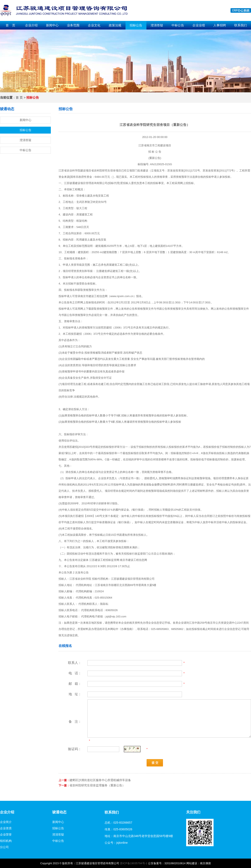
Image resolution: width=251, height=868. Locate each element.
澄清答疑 (157, 25)
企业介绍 (31, 25)
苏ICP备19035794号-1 (134, 863)
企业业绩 (199, 25)
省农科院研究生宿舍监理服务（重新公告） (97, 785)
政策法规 (115, 25)
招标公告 (136, 25)
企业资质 (6, 828)
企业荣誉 (6, 835)
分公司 (4, 847)
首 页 (10, 25)
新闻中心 (52, 25)
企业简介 (6, 822)
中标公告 (178, 25)
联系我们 (241, 25)
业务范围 (73, 25)
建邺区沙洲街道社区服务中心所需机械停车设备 (100, 780)
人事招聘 (220, 25)
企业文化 (94, 25)
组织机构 (6, 841)
